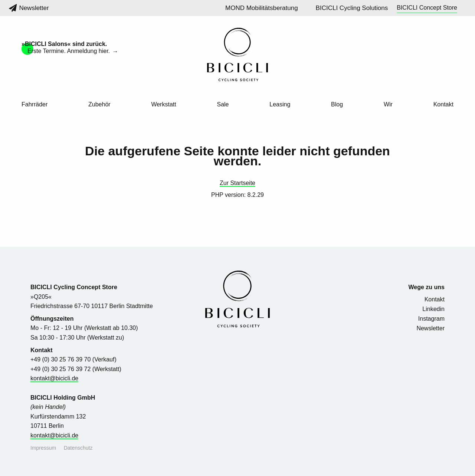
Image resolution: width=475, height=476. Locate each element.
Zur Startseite (237, 183)
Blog (337, 105)
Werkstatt (163, 105)
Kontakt (443, 105)
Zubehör (99, 105)
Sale (223, 105)
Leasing (280, 105)
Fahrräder (35, 105)
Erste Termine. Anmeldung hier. (70, 51)
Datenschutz (78, 448)
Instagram (431, 319)
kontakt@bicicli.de (54, 378)
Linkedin (433, 309)
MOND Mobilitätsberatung (262, 8)
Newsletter (29, 8)
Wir (388, 105)
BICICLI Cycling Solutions (352, 8)
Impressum (43, 448)
